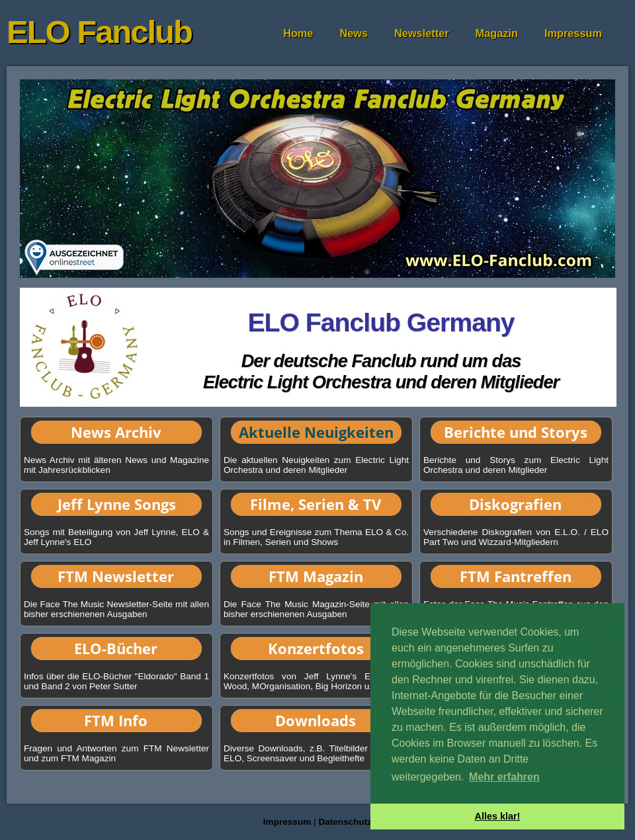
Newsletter (422, 33)
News (354, 33)
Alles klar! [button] (498, 816)
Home (298, 33)
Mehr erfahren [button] (504, 777)
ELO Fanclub (99, 32)
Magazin (497, 33)
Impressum (573, 33)
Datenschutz (345, 822)
